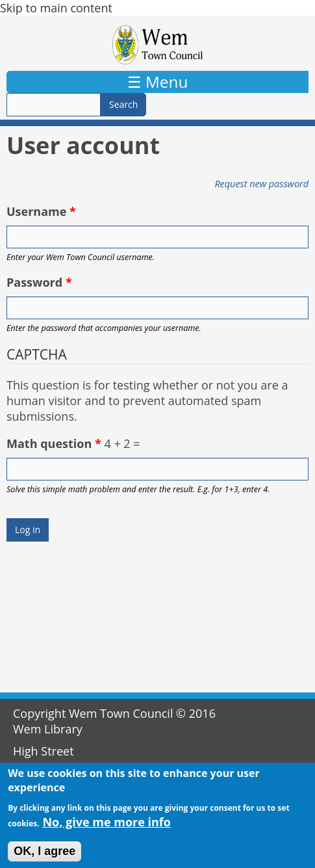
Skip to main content (56, 8)
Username (41, 211)
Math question (54, 443)
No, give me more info (107, 828)
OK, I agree (44, 857)
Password (39, 282)
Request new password (261, 184)
